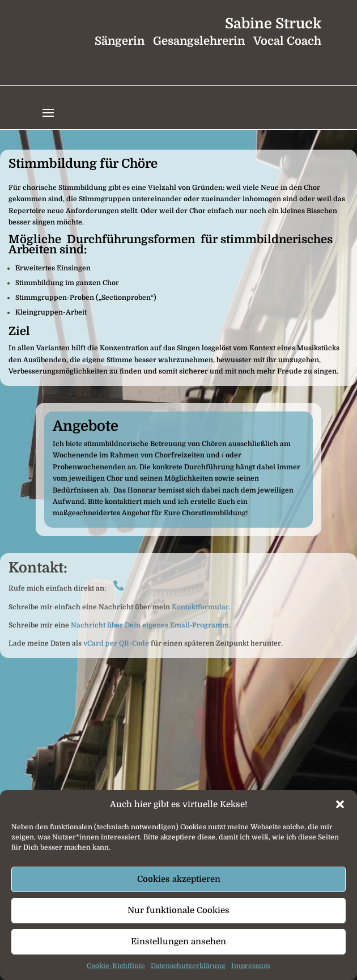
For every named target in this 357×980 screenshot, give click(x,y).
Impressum (251, 966)
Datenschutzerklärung (188, 966)
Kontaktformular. (200, 607)
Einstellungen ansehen (178, 941)
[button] (340, 804)
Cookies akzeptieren (179, 879)
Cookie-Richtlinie (116, 966)
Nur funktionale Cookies (178, 910)
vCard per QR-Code (116, 643)
